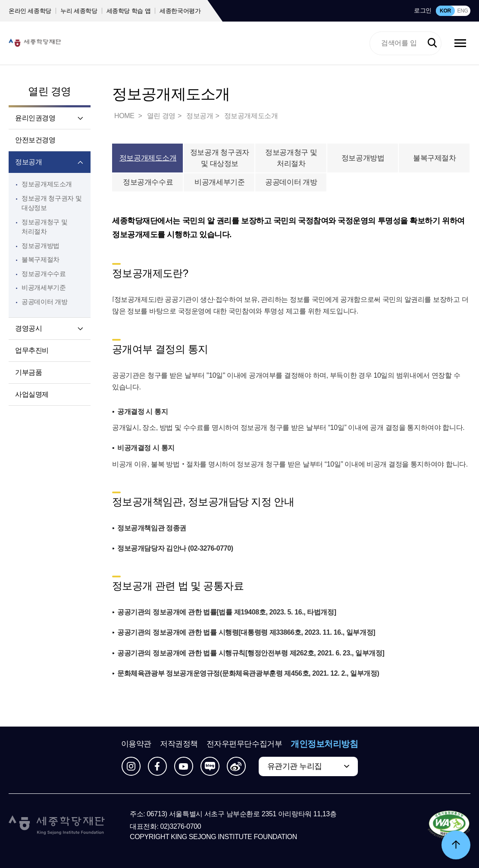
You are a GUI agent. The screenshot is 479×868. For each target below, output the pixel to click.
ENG (462, 11)
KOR (445, 11)
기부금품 (28, 372)
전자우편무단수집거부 (244, 744)
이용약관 (136, 744)
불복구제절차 (41, 259)
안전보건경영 (35, 140)
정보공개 (28, 162)
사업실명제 (32, 394)
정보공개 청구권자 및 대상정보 (220, 158)
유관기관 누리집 (295, 766)
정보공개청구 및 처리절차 (291, 158)
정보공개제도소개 (47, 184)
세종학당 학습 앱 (129, 11)
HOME (125, 116)
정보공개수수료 (44, 274)
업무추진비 (32, 350)
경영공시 (28, 328)
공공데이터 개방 (44, 302)
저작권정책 (179, 744)
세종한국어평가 (180, 11)
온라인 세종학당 (30, 11)
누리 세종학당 (79, 11)
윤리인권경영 (35, 118)
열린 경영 (50, 91)
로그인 (423, 10)
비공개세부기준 (44, 287)
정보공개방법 (41, 246)
